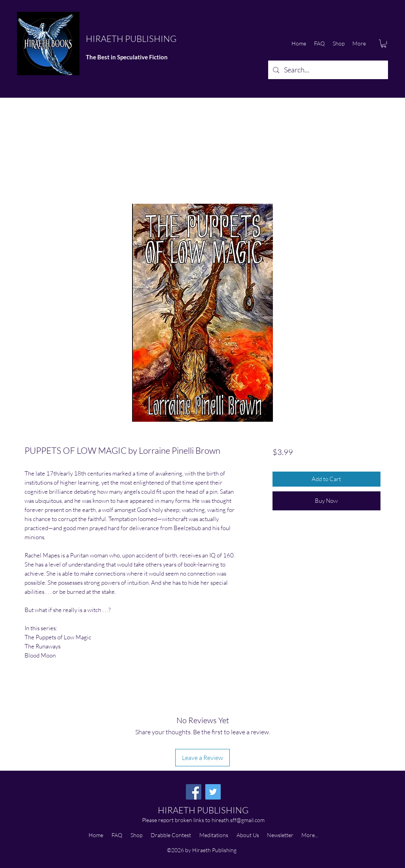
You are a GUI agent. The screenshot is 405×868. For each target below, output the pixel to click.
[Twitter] (213, 792)
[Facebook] (194, 792)
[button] (384, 44)
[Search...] (328, 70)
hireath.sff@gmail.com (238, 820)
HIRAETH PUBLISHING (131, 39)
